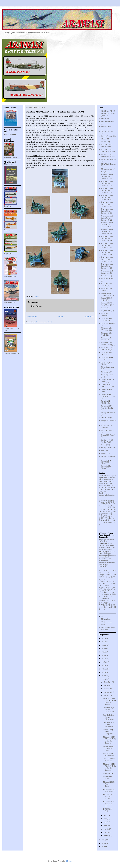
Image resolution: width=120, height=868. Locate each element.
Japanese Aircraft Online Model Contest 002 (107, 184)
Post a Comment (37, 306)
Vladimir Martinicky (108, 456)
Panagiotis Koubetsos (108, 421)
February (107, 832)
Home (60, 317)
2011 (103, 847)
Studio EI (104, 625)
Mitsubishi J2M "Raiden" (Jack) (106, 344)
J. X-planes (105, 172)
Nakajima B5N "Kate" (108, 778)
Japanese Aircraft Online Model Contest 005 (107, 204)
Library (104, 308)
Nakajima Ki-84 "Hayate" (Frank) (107, 407)
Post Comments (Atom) (44, 322)
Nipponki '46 (106, 418)
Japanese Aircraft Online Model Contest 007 (107, 218)
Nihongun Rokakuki (108, 413)
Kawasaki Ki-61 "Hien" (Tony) (107, 304)
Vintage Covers (106, 448)
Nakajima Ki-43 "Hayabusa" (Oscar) (108, 395)
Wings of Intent (106, 622)
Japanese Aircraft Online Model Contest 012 (107, 252)
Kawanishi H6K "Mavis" (107, 285)
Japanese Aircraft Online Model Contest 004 (107, 197)
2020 (104, 659)
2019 (104, 662)
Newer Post (32, 317)
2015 (104, 676)
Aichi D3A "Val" (107, 111)
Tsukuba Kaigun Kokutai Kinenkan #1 (109, 724)
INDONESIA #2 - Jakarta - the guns (109, 804)
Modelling (105, 372)
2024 (104, 645)
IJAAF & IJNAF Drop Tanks (107, 146)
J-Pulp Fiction (108, 773)
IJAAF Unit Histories (108, 159)
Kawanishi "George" (108, 279)
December (107, 682)
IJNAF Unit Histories (108, 164)
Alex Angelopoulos (108, 122)
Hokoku (104, 142)
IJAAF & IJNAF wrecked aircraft (107, 155)
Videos (103, 445)
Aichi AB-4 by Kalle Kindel (108, 755)
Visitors (104, 453)
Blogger (69, 861)
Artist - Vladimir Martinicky (109, 760)
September (107, 692)
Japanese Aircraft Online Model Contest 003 (107, 190)
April (106, 826)
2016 (104, 672)
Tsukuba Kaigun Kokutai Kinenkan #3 (109, 710)
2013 (104, 840)
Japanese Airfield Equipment (107, 272)
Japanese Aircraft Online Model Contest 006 (107, 211)
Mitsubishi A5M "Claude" (107, 319)
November (107, 685)
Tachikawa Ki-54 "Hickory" (107, 441)
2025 (104, 642)
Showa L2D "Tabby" (108, 435)
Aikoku (104, 119)
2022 (104, 652)
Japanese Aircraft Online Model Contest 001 (107, 177)
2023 (104, 649)
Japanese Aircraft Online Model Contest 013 (107, 259)
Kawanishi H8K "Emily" (107, 289)
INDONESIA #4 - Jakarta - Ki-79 (109, 790)
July (105, 815)
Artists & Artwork (107, 126)
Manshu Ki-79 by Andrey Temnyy (109, 784)
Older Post (89, 317)
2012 (104, 843)
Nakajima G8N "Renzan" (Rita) (107, 386)
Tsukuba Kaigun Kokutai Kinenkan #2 (109, 717)
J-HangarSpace (106, 619)
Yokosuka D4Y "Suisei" (106, 462)
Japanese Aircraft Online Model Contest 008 (107, 225)
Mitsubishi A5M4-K (108, 323)
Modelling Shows (107, 375)
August (106, 696)
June (105, 819)
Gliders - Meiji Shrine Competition (108, 732)
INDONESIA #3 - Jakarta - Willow (109, 797)
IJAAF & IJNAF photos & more (107, 151)
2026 (104, 638)
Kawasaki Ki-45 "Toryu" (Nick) (107, 294)
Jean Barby (105, 276)
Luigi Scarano (106, 311)
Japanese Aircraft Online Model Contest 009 (107, 232)
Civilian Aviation (107, 131)
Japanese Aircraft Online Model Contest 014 (107, 266)
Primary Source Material (106, 426)
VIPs (103, 451)
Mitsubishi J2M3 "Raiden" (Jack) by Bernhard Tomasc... (109, 701)
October (106, 689)
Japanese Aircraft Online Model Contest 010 (107, 239)
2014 (104, 679)
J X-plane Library (107, 169)
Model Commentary (108, 367)
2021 (104, 655)
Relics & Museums (108, 430)
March (106, 829)
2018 (104, 665)
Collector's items (107, 136)
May (105, 822)
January (106, 836)
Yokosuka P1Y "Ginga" (106, 467)
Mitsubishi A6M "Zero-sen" (107, 329)
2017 (104, 669)
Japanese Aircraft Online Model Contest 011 (107, 246)
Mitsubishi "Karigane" (105, 315)
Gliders (104, 139)
